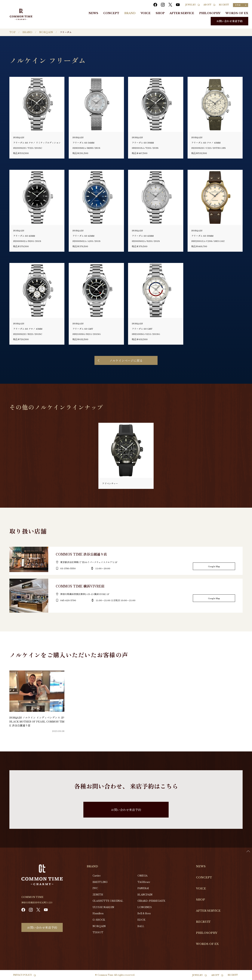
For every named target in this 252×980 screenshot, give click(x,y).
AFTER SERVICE (182, 13)
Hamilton (98, 913)
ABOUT (207, 5)
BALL (141, 926)
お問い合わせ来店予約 (229, 21)
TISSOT (98, 932)
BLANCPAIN (145, 895)
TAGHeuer (144, 882)
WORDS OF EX (237, 13)
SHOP (160, 13)
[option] (243, 977)
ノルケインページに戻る (126, 360)
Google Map (214, 566)
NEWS (93, 13)
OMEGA (142, 876)
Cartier (97, 876)
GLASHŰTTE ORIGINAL (108, 901)
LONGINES (145, 907)
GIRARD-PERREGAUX (151, 901)
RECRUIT (224, 5)
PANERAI (143, 888)
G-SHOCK (99, 920)
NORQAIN (46, 32)
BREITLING (100, 882)
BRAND (130, 13)
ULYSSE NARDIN (103, 907)
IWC (95, 888)
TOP (12, 32)
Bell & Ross (144, 913)
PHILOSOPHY (210, 13)
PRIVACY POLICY (23, 975)
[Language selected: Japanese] (241, 5)
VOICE (146, 13)
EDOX (141, 920)
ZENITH (98, 895)
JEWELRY (191, 5)
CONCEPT (111, 13)
